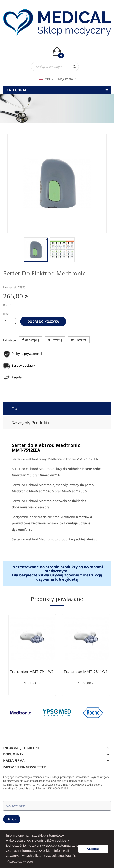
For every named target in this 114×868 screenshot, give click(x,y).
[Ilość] (8, 321)
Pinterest (80, 340)
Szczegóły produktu (31, 423)
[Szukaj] (55, 67)
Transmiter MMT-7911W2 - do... (37, 672)
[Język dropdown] (46, 79)
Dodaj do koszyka (43, 321)
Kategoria (16, 90)
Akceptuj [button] (93, 849)
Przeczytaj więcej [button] (20, 861)
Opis (16, 408)
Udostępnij (32, 340)
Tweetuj (57, 340)
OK (14, 819)
